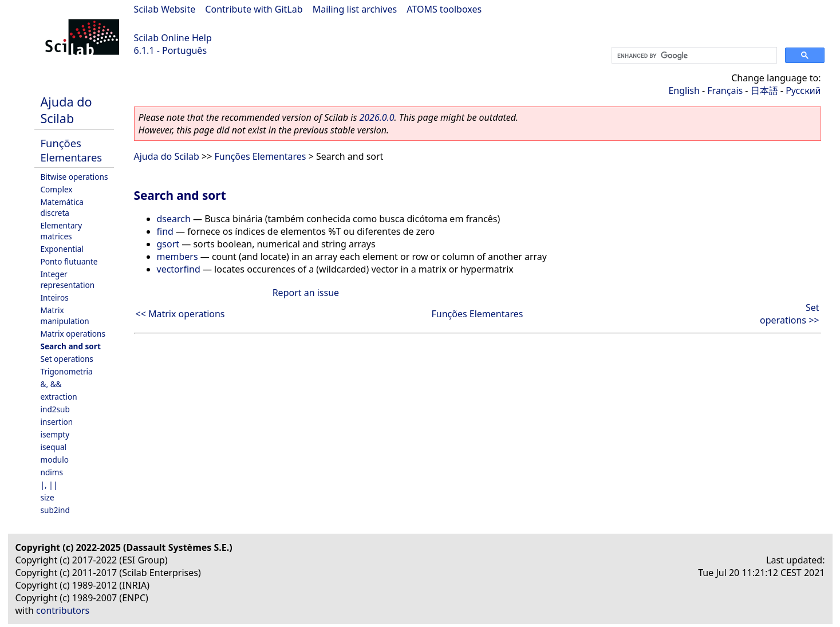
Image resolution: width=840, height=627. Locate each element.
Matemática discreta (62, 207)
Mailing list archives (355, 9)
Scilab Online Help (173, 38)
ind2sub (55, 409)
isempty (55, 434)
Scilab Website (165, 9)
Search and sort (71, 346)
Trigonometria (67, 371)
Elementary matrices (62, 231)
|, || (49, 485)
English (684, 90)
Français (725, 90)
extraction (59, 397)
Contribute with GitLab (254, 9)
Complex (57, 189)
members (178, 257)
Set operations (67, 359)
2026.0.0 (376, 117)
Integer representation (68, 279)
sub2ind (55, 510)
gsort (168, 244)
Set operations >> (789, 314)
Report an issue (306, 293)
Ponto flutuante (69, 261)
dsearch (174, 219)
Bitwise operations (74, 177)
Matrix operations (73, 334)
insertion (57, 422)
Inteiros (55, 297)
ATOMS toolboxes (444, 9)
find (165, 231)
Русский (803, 90)
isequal (54, 447)
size (48, 497)
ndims (52, 472)
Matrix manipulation (65, 316)
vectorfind (179, 269)
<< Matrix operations (180, 314)
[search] (693, 56)
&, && (51, 384)
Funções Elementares (72, 150)
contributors (63, 610)
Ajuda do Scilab (66, 110)
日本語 (764, 90)
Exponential (62, 249)
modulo (55, 460)
